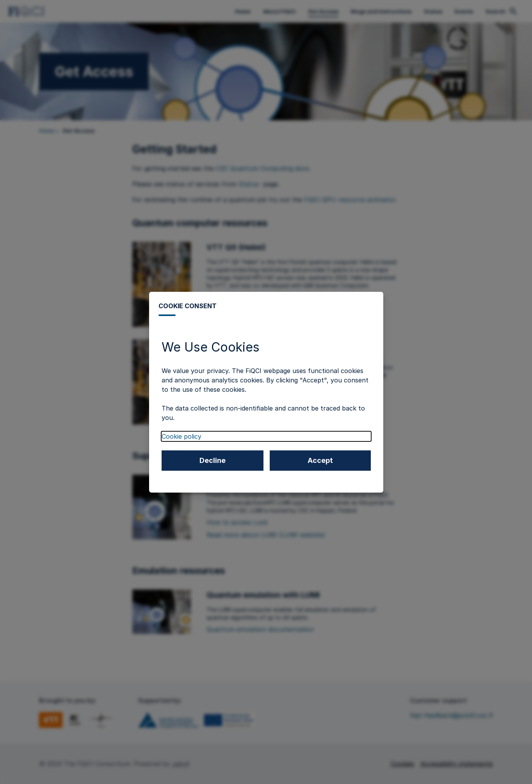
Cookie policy (181, 436)
